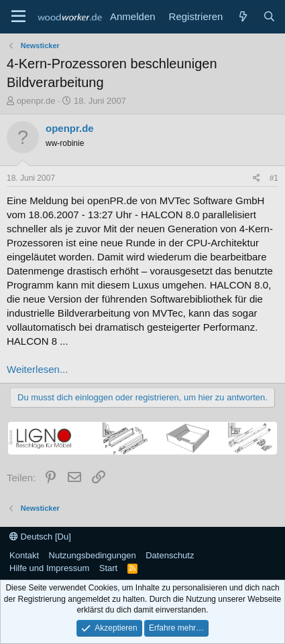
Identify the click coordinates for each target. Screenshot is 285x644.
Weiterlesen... (37, 369)
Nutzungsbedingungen (93, 555)
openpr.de (36, 101)
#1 (274, 178)
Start (108, 568)
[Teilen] (256, 178)
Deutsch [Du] (40, 537)
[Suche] (269, 16)
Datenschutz (170, 555)
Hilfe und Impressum (49, 568)
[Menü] (18, 17)
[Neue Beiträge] (242, 16)
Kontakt (24, 555)
